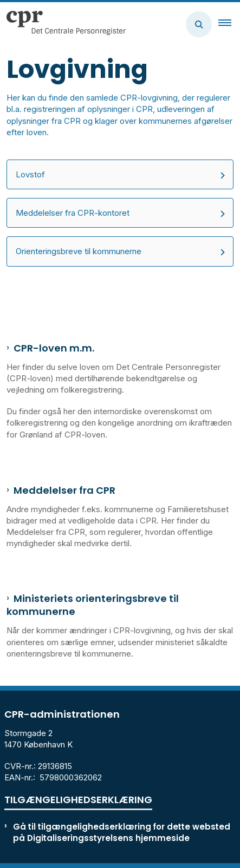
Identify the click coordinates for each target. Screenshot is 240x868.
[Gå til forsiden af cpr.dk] (63, 24)
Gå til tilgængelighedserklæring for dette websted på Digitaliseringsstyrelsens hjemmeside (122, 832)
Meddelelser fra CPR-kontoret (73, 213)
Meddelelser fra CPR (64, 491)
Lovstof (30, 174)
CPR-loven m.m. (54, 348)
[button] (229, 24)
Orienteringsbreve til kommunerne (79, 251)
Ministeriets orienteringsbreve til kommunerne (93, 605)
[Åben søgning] (199, 24)
